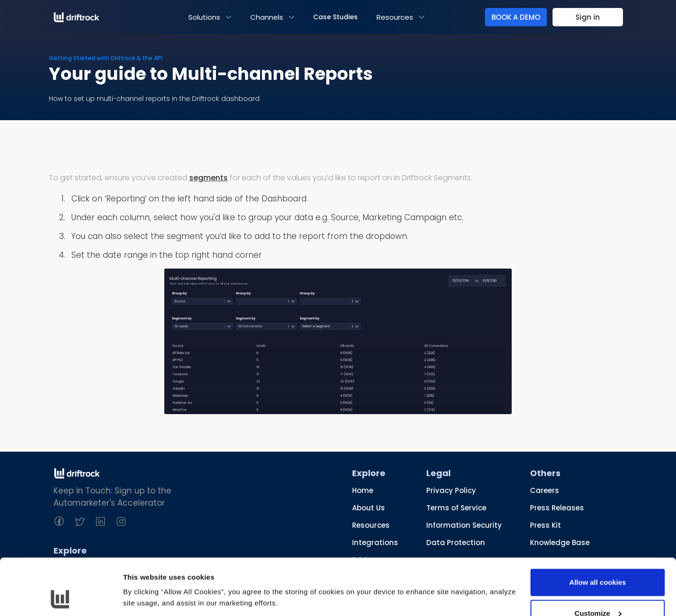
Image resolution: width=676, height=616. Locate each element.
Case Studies (335, 17)
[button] (210, 17)
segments (208, 178)
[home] (77, 17)
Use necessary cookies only (598, 591)
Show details (145, 576)
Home (363, 490)
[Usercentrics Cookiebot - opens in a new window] (61, 598)
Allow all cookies (598, 529)
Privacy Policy (451, 490)
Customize (598, 560)
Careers (545, 490)
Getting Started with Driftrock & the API (106, 58)
